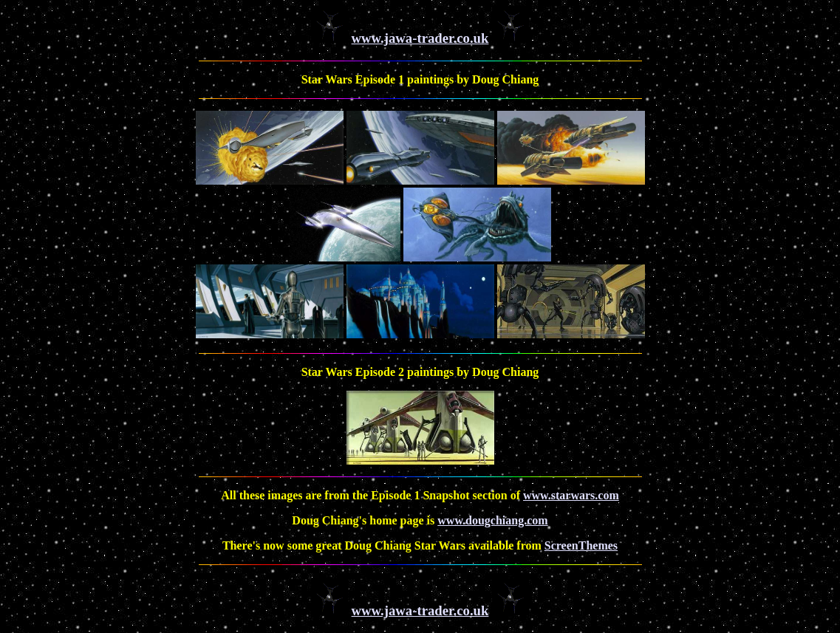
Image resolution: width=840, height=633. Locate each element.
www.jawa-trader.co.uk (420, 38)
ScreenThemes (581, 545)
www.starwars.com (571, 495)
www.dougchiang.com (492, 520)
